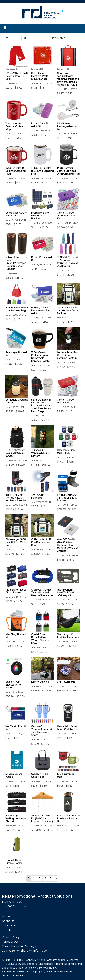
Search (6, 930)
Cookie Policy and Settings (19, 946)
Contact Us (9, 926)
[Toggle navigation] (5, 27)
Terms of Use (10, 942)
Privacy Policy (11, 937)
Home (6, 917)
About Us (8, 921)
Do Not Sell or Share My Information (25, 951)
